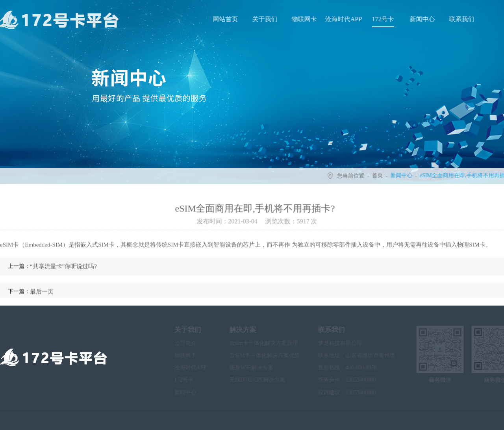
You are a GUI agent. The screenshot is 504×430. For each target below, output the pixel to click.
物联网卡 (305, 19)
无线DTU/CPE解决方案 (250, 380)
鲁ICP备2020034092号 (173, 420)
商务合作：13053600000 (340, 380)
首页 (378, 176)
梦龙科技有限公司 (333, 343)
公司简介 (178, 343)
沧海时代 (244, 420)
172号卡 (384, 19)
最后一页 (42, 294)
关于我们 (266, 19)
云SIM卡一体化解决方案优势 (258, 355)
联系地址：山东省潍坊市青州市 (350, 355)
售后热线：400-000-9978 (340, 368)
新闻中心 (423, 19)
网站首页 (226, 19)
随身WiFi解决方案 (245, 368)
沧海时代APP (344, 19)
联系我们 (463, 19)
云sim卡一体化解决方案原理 (257, 343)
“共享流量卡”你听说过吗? (63, 269)
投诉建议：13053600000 (340, 392)
